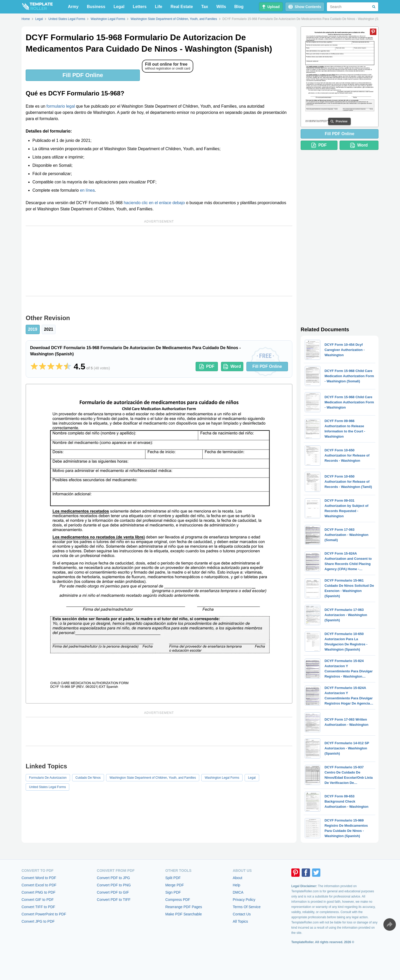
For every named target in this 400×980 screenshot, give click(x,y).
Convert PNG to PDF (39, 892)
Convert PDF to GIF (113, 892)
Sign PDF (173, 892)
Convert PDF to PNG (114, 885)
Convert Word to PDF (39, 878)
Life (158, 7)
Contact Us (242, 914)
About (237, 878)
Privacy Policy (244, 900)
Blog (239, 7)
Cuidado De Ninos (88, 778)
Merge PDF (175, 885)
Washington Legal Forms (222, 778)
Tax (205, 7)
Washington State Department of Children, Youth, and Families (153, 778)
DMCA (238, 892)
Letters (140, 7)
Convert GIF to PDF (38, 900)
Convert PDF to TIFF (114, 900)
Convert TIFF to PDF (38, 907)
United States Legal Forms (47, 787)
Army (73, 7)
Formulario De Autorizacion (48, 778)
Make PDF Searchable (184, 914)
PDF (207, 367)
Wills (221, 7)
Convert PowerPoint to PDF (44, 914)
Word (232, 367)
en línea (87, 190)
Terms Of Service (247, 907)
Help (236, 885)
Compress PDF (178, 900)
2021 (49, 329)
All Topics (240, 921)
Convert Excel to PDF (39, 885)
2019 (33, 329)
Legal (119, 7)
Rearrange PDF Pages (184, 907)
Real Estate (182, 7)
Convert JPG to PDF (38, 921)
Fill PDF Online (83, 75)
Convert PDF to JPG (113, 878)
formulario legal (61, 106)
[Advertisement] (159, 261)
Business (96, 7)
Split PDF (173, 878)
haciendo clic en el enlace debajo (154, 203)
